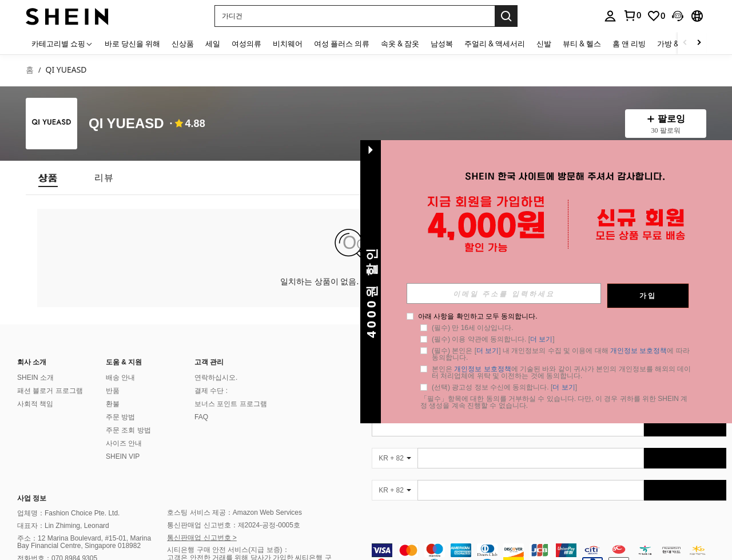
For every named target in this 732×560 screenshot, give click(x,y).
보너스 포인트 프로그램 (231, 404)
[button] (355, 16)
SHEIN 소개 (35, 378)
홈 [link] (30, 70)
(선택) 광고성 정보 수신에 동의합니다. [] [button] (504, 387)
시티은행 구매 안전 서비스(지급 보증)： (228, 550)
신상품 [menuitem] (183, 43)
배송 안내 (120, 378)
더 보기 (541, 339)
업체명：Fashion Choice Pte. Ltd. (68, 513)
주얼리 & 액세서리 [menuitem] (495, 43)
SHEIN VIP (123, 456)
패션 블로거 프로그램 (50, 391)
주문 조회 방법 (128, 430)
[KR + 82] (395, 458)
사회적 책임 (35, 404)
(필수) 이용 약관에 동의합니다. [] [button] (493, 339)
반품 (113, 391)
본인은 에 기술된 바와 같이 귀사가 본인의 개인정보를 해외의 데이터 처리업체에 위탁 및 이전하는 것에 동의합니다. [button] (561, 372)
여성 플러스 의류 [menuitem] (342, 43)
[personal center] (610, 16)
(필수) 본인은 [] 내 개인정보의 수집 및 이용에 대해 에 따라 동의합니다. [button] (562, 354)
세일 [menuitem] (213, 43)
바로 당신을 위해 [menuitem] (132, 43)
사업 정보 (32, 498)
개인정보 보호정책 (638, 351)
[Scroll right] (699, 43)
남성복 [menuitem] (442, 43)
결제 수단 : (211, 391)
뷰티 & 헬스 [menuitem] (582, 43)
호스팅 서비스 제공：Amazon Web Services (234, 513)
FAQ (201, 417)
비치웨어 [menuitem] (288, 43)
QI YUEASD (126, 124)
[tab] (48, 178)
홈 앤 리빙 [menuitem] (629, 43)
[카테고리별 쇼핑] (62, 43)
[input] (504, 293)
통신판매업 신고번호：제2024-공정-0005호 (234, 525)
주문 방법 (120, 417)
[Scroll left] (685, 43)
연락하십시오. (216, 378)
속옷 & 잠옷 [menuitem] (400, 43)
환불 (113, 404)
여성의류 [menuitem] (246, 43)
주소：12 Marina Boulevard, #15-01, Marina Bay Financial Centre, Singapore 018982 (84, 542)
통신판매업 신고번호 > (202, 538)
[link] (632, 15)
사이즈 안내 (124, 443)
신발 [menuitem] (544, 43)
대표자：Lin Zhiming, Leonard (63, 526)
